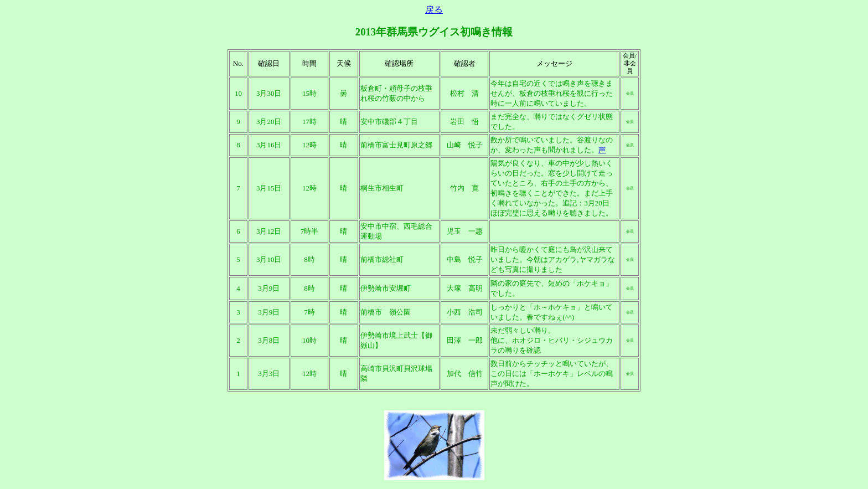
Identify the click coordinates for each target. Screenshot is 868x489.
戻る (434, 10)
